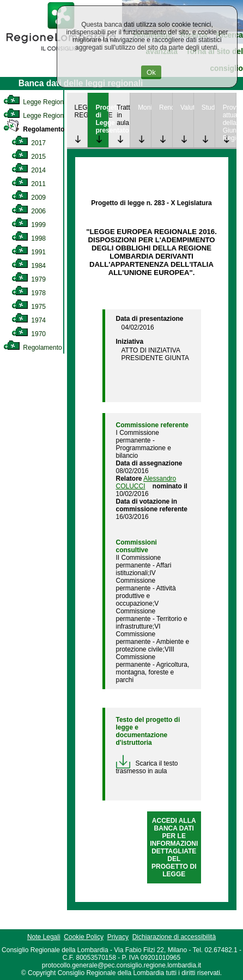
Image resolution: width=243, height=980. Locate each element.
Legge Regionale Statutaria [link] (53, 116)
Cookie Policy (84, 937)
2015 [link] (29, 157)
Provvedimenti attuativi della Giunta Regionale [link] (229, 123)
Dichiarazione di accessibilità (174, 937)
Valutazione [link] (187, 107)
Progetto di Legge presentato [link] (102, 119)
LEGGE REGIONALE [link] (81, 111)
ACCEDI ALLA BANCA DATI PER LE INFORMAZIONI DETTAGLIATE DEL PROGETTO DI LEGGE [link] (174, 847)
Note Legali (44, 937)
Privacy (118, 937)
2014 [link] (29, 170)
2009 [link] (29, 198)
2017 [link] (29, 143)
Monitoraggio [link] (144, 107)
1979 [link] (29, 279)
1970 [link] (29, 334)
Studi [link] (208, 107)
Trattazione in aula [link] (123, 115)
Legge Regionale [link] (38, 102)
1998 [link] (29, 238)
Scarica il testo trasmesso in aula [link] (147, 767)
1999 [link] (29, 225)
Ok (151, 72)
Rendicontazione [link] (166, 107)
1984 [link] (29, 266)
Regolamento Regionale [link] (48, 348)
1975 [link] (29, 307)
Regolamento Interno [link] (46, 129)
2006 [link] (29, 211)
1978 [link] (29, 293)
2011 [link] (29, 184)
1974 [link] (29, 320)
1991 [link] (29, 252)
